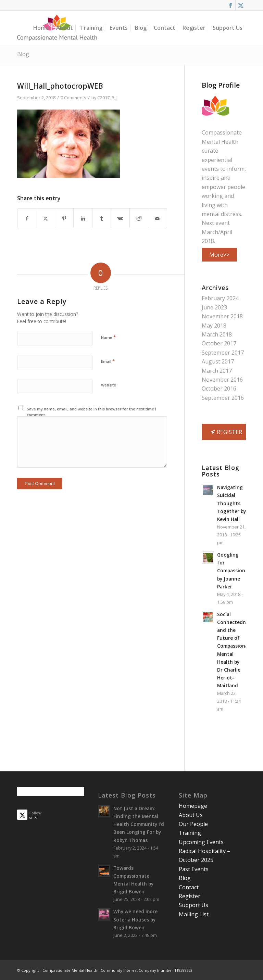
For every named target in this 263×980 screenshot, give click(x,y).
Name (108, 337)
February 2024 (220, 298)
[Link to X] (241, 5)
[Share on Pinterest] (64, 218)
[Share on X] (45, 218)
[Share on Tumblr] (102, 218)
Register (190, 896)
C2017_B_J (107, 98)
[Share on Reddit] (139, 218)
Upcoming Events (201, 842)
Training (190, 833)
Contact (189, 887)
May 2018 (214, 326)
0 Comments (73, 98)
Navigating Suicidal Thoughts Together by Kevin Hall (231, 503)
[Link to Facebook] (230, 5)
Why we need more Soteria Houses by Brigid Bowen (135, 919)
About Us (191, 815)
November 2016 (222, 380)
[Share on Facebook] (27, 218)
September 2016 (223, 398)
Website (109, 385)
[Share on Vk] (120, 218)
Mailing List (194, 914)
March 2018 (217, 334)
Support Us (193, 905)
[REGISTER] (227, 432)
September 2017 (223, 353)
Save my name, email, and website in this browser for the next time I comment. (91, 412)
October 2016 (219, 389)
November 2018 (222, 316)
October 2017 (219, 343)
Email (108, 361)
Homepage (193, 806)
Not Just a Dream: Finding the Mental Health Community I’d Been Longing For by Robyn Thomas (139, 824)
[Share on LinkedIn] (83, 218)
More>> (219, 255)
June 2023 (214, 307)
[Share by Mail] (157, 218)
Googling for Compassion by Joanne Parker (231, 570)
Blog (23, 54)
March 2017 (217, 371)
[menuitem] (41, 28)
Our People (193, 824)
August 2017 (218, 361)
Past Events (194, 869)
